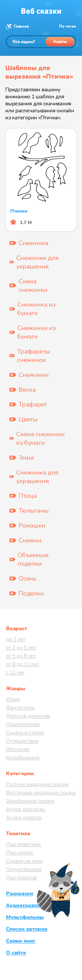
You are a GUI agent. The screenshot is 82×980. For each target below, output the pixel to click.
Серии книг (21, 941)
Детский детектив (28, 716)
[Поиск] (41, 42)
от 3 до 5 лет (21, 648)
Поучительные (24, 869)
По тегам (68, 26)
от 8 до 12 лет (23, 664)
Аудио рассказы (26, 809)
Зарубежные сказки (30, 801)
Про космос (20, 853)
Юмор (13, 699)
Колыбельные (23, 758)
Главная (21, 26)
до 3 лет (16, 639)
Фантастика (20, 708)
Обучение (18, 749)
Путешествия (22, 741)
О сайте (16, 953)
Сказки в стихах (25, 733)
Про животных (24, 844)
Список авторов (27, 929)
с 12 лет (15, 673)
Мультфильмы (25, 917)
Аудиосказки (23, 905)
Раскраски (20, 893)
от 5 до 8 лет (21, 656)
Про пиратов (21, 878)
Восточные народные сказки (41, 793)
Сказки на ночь (24, 861)
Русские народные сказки (37, 784)
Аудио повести (24, 818)
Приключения (23, 724)
